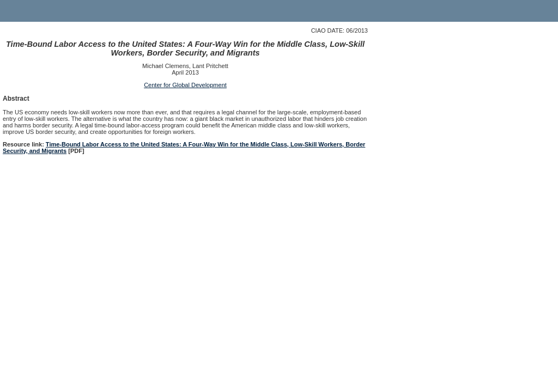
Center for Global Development (185, 85)
